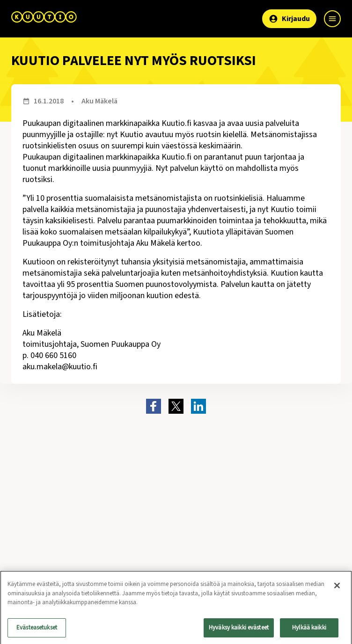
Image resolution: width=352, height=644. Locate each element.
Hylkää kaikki (309, 630)
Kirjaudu (289, 19)
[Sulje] (337, 588)
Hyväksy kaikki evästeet (239, 630)
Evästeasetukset (37, 630)
